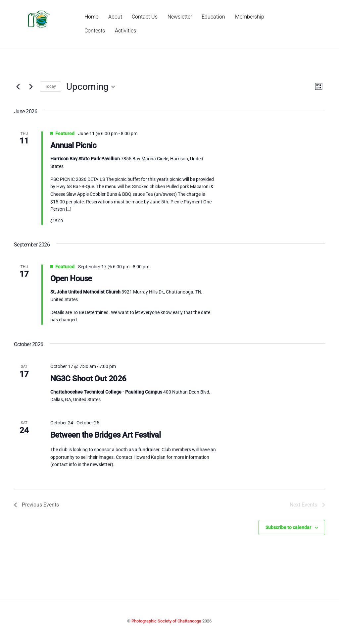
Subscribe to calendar (288, 527)
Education (213, 17)
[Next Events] (31, 87)
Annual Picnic (73, 145)
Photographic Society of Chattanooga (166, 621)
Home (91, 17)
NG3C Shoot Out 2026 (88, 379)
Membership (250, 17)
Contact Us (145, 17)
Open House (71, 279)
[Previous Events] (18, 87)
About (115, 17)
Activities (125, 31)
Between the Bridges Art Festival (106, 435)
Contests (95, 31)
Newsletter (180, 17)
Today (50, 86)
